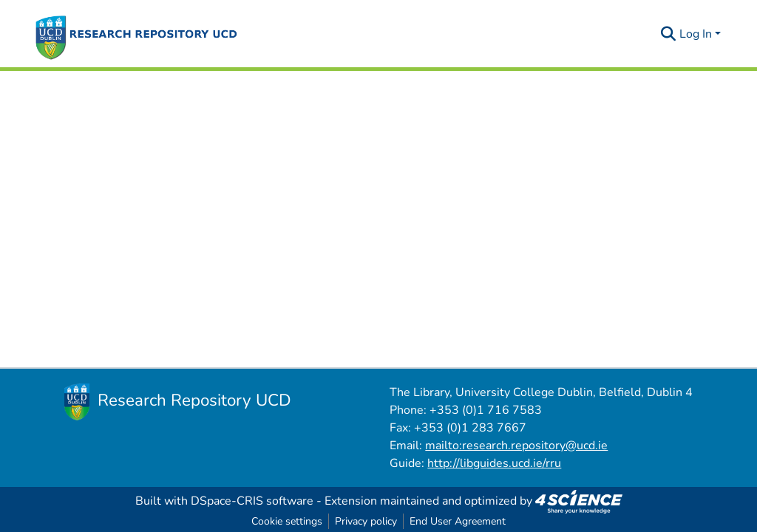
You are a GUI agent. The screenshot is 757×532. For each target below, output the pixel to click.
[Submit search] (669, 34)
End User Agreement (458, 521)
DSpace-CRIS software (252, 501)
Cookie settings (287, 521)
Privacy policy (366, 521)
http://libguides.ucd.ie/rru (494, 463)
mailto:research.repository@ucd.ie (516, 446)
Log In (696, 34)
